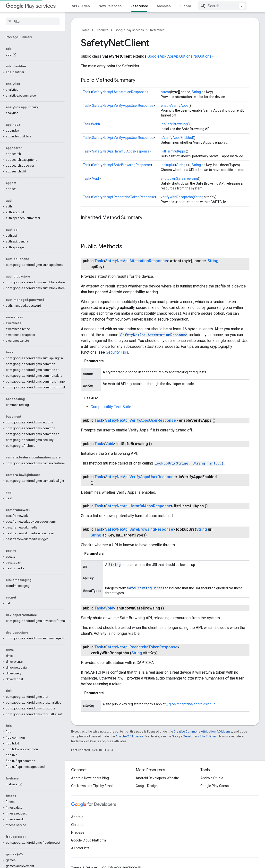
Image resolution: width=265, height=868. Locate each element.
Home (85, 30)
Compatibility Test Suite (111, 397)
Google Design (147, 794)
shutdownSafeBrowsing (179, 179)
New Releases (110, 6)
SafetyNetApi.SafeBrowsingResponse (121, 165)
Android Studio (212, 786)
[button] (32, 61)
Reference (157, 30)
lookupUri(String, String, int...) (189, 453)
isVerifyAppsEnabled (177, 138)
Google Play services (129, 30)
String (196, 92)
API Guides (81, 6)
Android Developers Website (157, 786)
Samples (164, 6)
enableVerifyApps (175, 106)
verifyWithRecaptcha (177, 197)
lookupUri (168, 165)
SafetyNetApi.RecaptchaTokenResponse (124, 197)
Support (186, 6)
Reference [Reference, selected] (139, 6)
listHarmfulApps (173, 151)
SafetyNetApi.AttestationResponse (119, 92)
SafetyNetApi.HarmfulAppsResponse (121, 151)
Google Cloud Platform (89, 849)
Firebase (78, 841)
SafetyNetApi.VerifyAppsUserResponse (123, 106)
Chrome (77, 833)
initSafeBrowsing (174, 124)
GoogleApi (156, 56)
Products (102, 30)
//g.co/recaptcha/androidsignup (191, 694)
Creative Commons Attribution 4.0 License (203, 721)
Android (77, 825)
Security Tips (117, 343)
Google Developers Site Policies (194, 726)
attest (165, 92)
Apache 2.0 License (129, 726)
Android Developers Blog (90, 786)
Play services (31, 6)
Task (86, 92)
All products (80, 856)
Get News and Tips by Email (92, 794)
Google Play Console (216, 794)
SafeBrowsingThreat (146, 578)
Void (95, 124)
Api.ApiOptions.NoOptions (189, 56)
